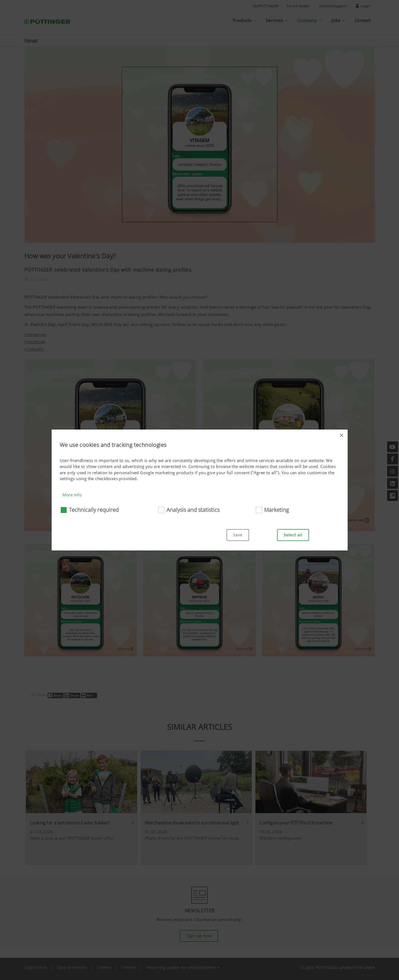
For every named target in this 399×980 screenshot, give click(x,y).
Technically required (94, 510)
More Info (72, 495)
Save (238, 535)
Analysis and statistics (193, 510)
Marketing (276, 510)
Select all (293, 535)
